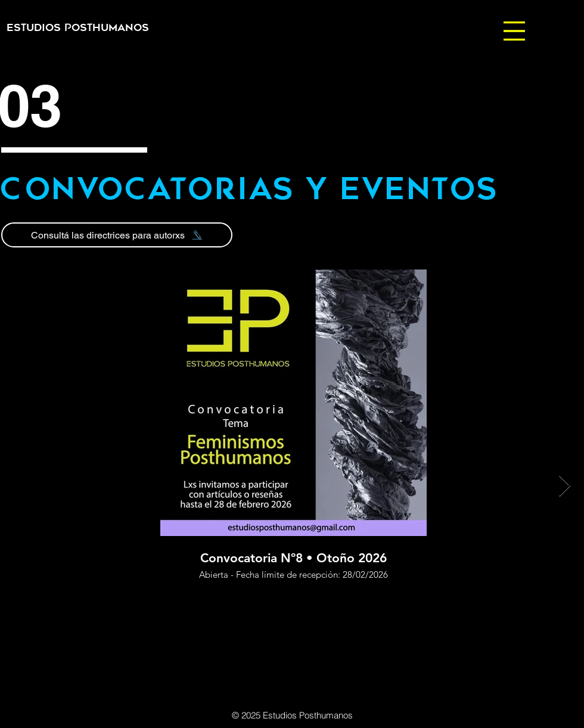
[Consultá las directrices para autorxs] (117, 235)
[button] (514, 31)
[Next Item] (565, 486)
